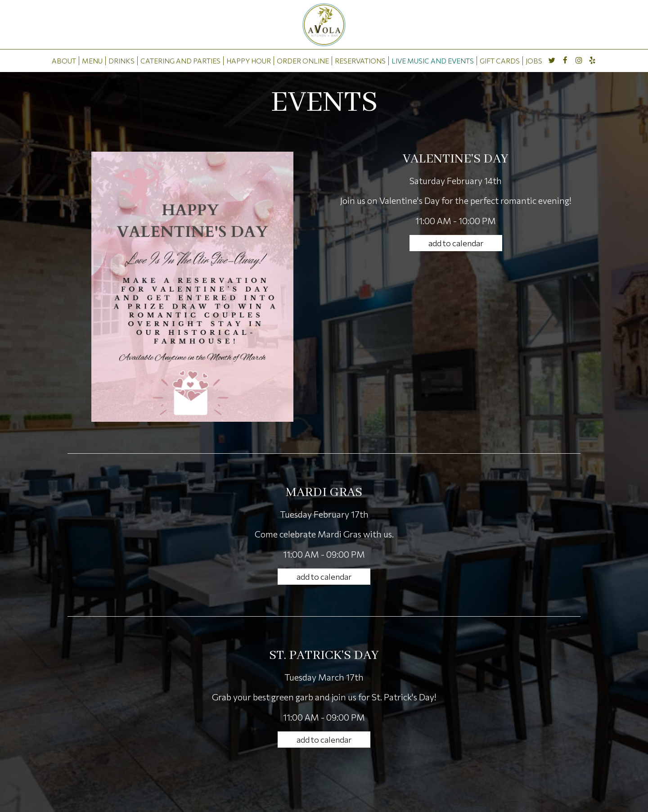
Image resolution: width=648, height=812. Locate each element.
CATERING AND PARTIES (180, 61)
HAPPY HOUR (249, 61)
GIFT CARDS (500, 61)
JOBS (534, 61)
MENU (92, 61)
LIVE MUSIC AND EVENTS (433, 61)
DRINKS (121, 61)
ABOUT (64, 61)
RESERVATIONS (360, 61)
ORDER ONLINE (303, 61)
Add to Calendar (456, 243)
